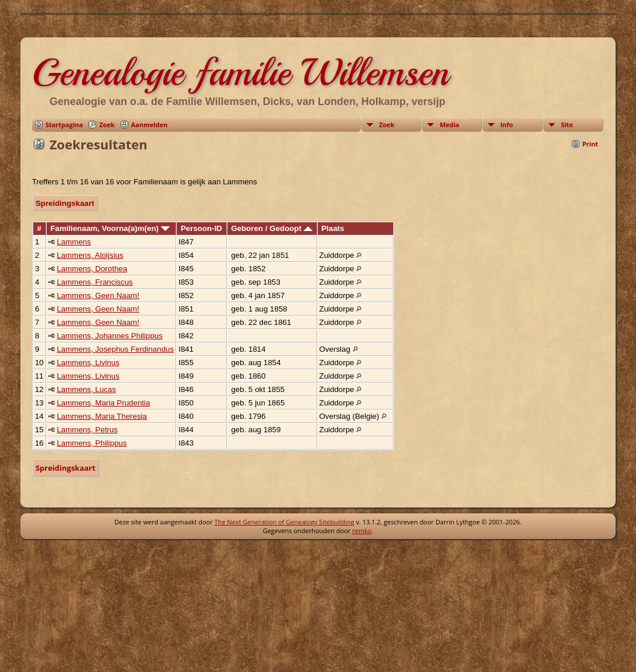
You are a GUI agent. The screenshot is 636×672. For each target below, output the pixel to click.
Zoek (107, 125)
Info (507, 125)
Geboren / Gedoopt (271, 228)
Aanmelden (150, 125)
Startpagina (64, 125)
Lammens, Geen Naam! (98, 295)
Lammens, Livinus (88, 363)
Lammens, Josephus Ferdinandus (115, 349)
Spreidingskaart (65, 203)
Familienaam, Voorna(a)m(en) (110, 228)
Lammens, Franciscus (94, 282)
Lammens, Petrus (87, 430)
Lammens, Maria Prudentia (103, 403)
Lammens (74, 242)
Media (449, 125)
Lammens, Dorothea (92, 269)
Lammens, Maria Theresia (102, 416)
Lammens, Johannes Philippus (110, 336)
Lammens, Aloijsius (90, 255)
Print (590, 144)
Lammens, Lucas (86, 389)
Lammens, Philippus (92, 443)
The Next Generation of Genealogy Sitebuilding (284, 522)
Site (567, 125)
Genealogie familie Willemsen (240, 72)
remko (362, 531)
